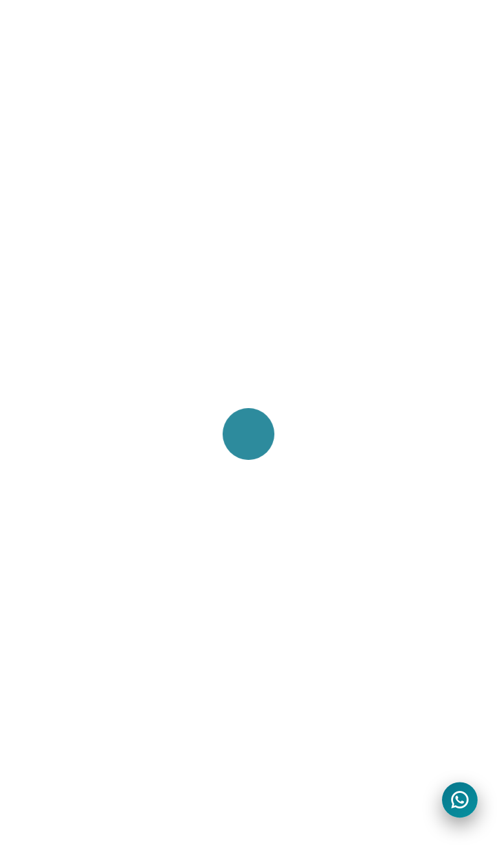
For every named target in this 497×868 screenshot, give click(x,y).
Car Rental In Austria (80, 294)
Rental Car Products (304, 493)
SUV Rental (59, 515)
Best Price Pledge (73, 648)
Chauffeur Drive (293, 294)
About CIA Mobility (75, 626)
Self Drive (278, 316)
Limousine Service (299, 360)
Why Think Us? (67, 736)
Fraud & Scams (293, 714)
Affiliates (276, 449)
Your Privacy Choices (306, 670)
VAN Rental (59, 493)
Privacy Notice (290, 648)
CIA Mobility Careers (80, 670)
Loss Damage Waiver (307, 537)
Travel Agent (286, 471)
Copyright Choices (300, 692)
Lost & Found (64, 714)
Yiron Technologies (136, 839)
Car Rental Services (303, 515)
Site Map (52, 692)
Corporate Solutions (304, 338)
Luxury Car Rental (74, 449)
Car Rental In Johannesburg (99, 316)
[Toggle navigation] (447, 32)
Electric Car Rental (76, 471)
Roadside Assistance (306, 559)
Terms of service (295, 626)
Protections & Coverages (315, 382)
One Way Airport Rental (89, 537)
